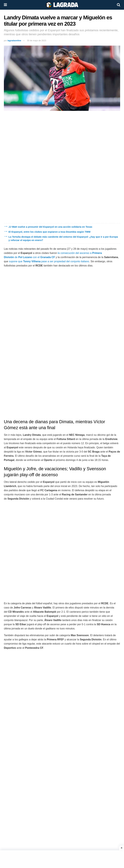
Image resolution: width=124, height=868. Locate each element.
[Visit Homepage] (62, 5)
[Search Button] (119, 5)
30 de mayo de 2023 (37, 41)
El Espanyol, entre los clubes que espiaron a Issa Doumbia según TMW (50, 232)
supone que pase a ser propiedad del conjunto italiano (49, 261)
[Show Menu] (5, 5)
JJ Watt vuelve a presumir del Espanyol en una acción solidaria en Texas (50, 227)
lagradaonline (14, 41)
